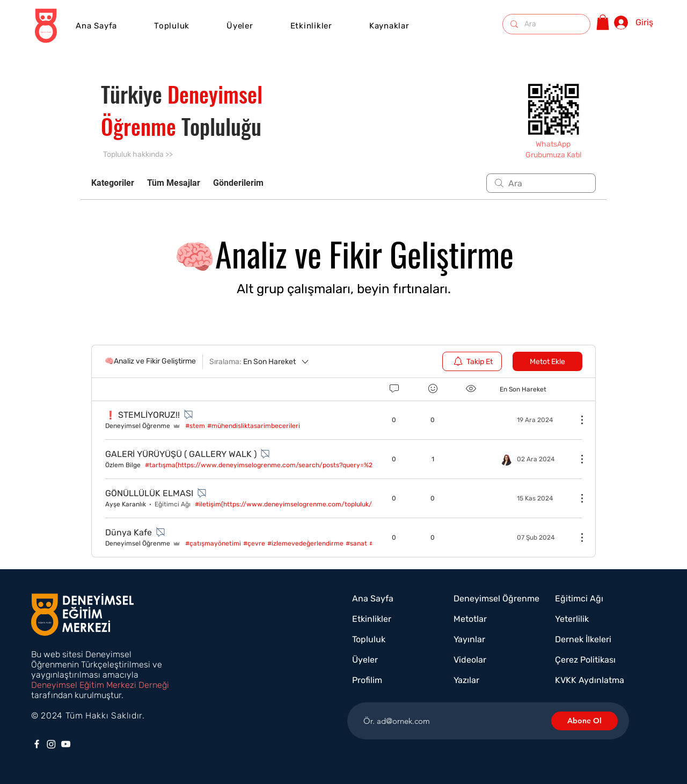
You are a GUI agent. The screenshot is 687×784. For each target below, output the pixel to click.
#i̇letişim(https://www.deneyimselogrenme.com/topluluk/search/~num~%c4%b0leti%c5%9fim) (339, 504)
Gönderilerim (238, 183)
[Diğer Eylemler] (576, 420)
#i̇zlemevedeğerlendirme (305, 543)
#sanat (356, 543)
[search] (541, 183)
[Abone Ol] (584, 721)
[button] (311, 26)
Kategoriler (113, 183)
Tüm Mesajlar (174, 183)
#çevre (254, 543)
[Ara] (546, 24)
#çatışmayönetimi (213, 543)
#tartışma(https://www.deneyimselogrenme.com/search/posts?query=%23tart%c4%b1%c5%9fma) (296, 465)
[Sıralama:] (260, 361)
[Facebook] (37, 744)
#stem (195, 426)
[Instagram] (51, 744)
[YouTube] (66, 744)
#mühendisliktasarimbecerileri (254, 426)
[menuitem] (472, 361)
